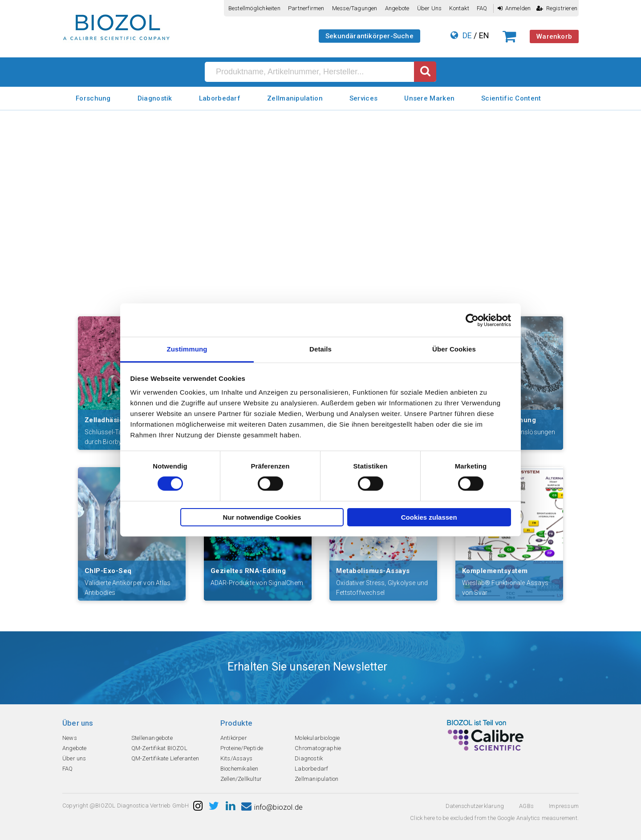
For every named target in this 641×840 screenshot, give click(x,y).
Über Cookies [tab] (454, 349)
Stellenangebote (152, 738)
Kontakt (459, 8)
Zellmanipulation (295, 98)
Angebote (397, 8)
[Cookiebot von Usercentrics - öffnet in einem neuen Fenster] (472, 320)
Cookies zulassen (429, 517)
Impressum (564, 806)
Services (363, 98)
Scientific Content (511, 98)
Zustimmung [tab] (187, 349)
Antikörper (234, 738)
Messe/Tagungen (355, 8)
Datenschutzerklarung (475, 806)
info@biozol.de (272, 807)
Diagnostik (155, 98)
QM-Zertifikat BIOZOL (159, 748)
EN (484, 35)
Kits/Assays (236, 758)
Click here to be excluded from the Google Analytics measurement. (494, 818)
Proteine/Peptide (242, 748)
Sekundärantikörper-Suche (369, 36)
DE (467, 35)
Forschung (93, 98)
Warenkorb (554, 36)
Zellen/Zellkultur (241, 779)
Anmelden (514, 8)
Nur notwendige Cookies (262, 517)
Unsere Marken (429, 98)
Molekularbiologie (317, 738)
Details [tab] (320, 349)
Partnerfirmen (306, 8)
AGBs (526, 806)
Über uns (430, 8)
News (70, 738)
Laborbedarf (220, 98)
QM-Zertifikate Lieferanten (165, 758)
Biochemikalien (239, 769)
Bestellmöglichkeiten (254, 8)
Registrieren (557, 8)
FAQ (482, 8)
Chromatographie (318, 748)
